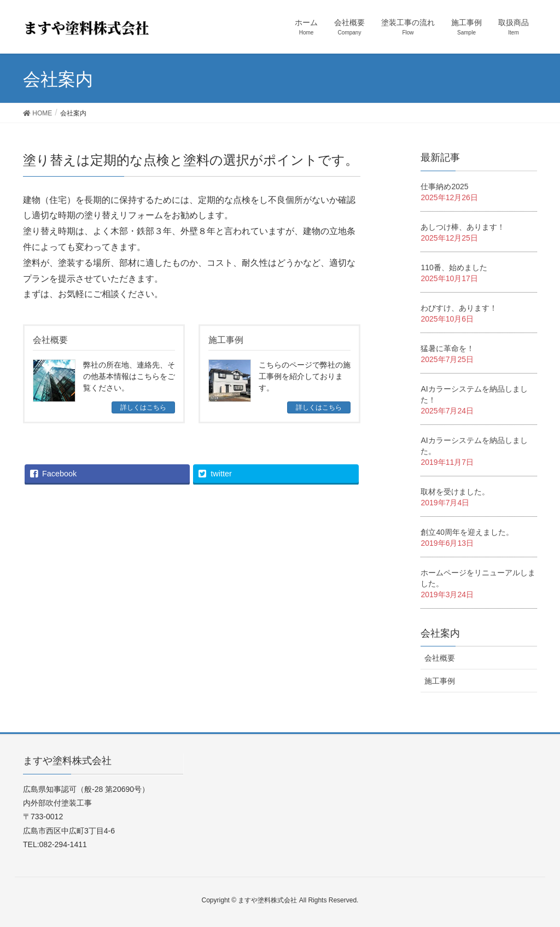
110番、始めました (454, 267)
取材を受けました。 (455, 492)
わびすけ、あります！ (459, 308)
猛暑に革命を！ (447, 348)
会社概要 (440, 658)
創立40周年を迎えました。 (467, 532)
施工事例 (440, 681)
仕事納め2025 (444, 186)
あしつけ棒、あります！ (463, 227)
